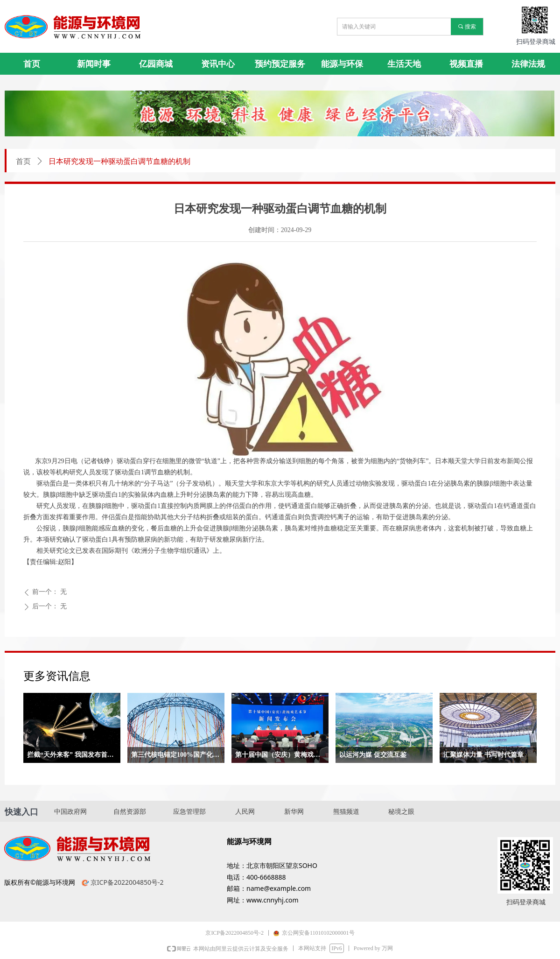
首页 (23, 161)
